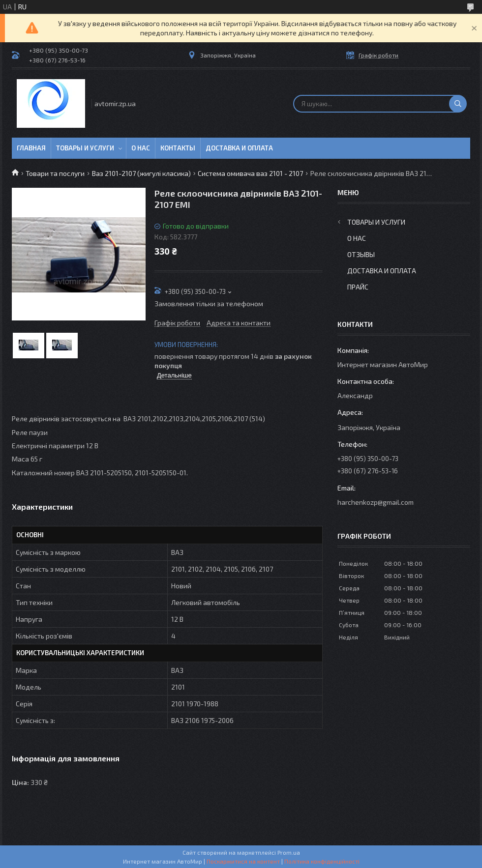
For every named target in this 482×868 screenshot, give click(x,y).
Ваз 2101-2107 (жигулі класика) (141, 173)
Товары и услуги (85, 148)
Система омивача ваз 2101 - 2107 (250, 173)
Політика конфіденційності (322, 861)
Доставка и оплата (239, 148)
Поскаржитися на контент (243, 861)
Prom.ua (289, 852)
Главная (31, 148)
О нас (141, 148)
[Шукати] (458, 104)
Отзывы (361, 254)
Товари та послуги (55, 173)
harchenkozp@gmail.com (376, 502)
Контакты (178, 148)
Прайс (358, 287)
